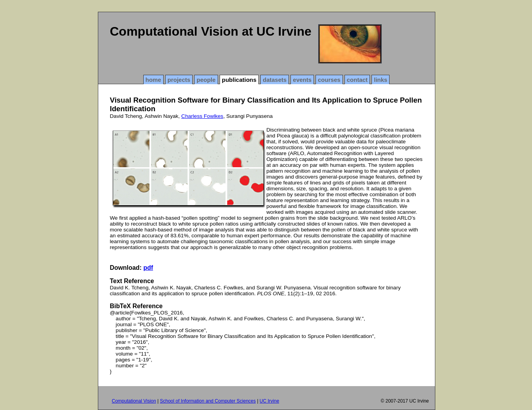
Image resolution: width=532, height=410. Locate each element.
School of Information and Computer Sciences (208, 401)
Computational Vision (134, 401)
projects (179, 80)
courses (329, 80)
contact (357, 80)
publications (239, 80)
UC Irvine (269, 401)
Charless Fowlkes (202, 116)
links (381, 80)
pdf (148, 268)
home (153, 80)
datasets (275, 80)
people (206, 80)
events (302, 80)
